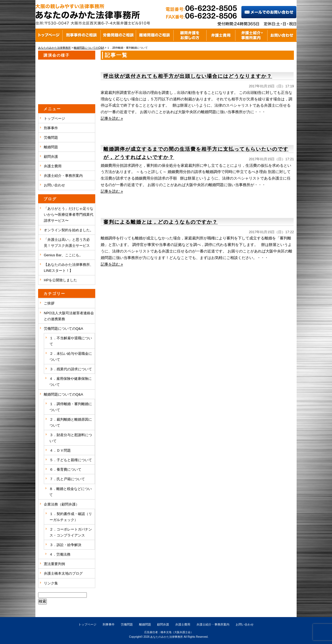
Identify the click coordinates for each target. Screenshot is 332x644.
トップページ (54, 118)
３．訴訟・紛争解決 (65, 545)
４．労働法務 (60, 554)
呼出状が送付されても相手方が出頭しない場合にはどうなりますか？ (188, 76)
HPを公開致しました (60, 280)
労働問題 (51, 138)
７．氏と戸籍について (67, 479)
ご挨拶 (49, 303)
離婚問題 (51, 147)
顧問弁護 (51, 157)
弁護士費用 (53, 166)
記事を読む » (112, 118)
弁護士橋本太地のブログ (63, 573)
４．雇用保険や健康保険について (70, 382)
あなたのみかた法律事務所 (167, 637)
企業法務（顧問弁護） (62, 504)
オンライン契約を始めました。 (69, 230)
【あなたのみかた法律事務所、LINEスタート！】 (69, 268)
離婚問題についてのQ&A (63, 394)
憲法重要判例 (54, 564)
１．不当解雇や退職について (71, 341)
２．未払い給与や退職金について (71, 357)
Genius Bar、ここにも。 (63, 255)
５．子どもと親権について (71, 460)
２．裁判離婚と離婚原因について (71, 422)
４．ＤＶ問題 (60, 450)
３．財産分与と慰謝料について (71, 438)
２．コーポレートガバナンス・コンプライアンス (71, 532)
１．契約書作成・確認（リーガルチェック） (71, 517)
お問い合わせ (54, 185)
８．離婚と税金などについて (70, 492)
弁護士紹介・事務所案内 (63, 176)
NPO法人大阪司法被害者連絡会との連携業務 (69, 316)
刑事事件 (51, 128)
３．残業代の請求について (71, 369)
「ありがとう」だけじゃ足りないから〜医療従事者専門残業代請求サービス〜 (69, 215)
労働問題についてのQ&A (63, 329)
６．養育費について (65, 469)
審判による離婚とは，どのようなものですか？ (161, 222)
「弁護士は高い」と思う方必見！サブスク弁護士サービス (67, 243)
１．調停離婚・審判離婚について (71, 407)
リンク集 (51, 583)
